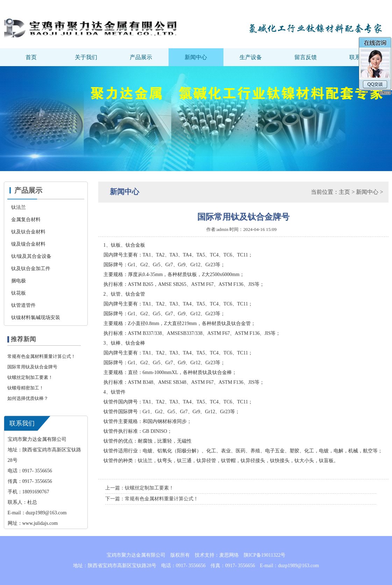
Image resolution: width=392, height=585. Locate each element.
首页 (31, 57)
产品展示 (141, 57)
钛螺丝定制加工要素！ (30, 377)
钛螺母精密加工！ (26, 388)
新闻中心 (196, 57)
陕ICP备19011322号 (265, 555)
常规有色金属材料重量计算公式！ (41, 356)
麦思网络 (229, 555)
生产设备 (251, 57)
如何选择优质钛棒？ (28, 398)
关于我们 (86, 57)
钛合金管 (135, 294)
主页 (344, 192)
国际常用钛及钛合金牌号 (32, 367)
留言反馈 (306, 57)
